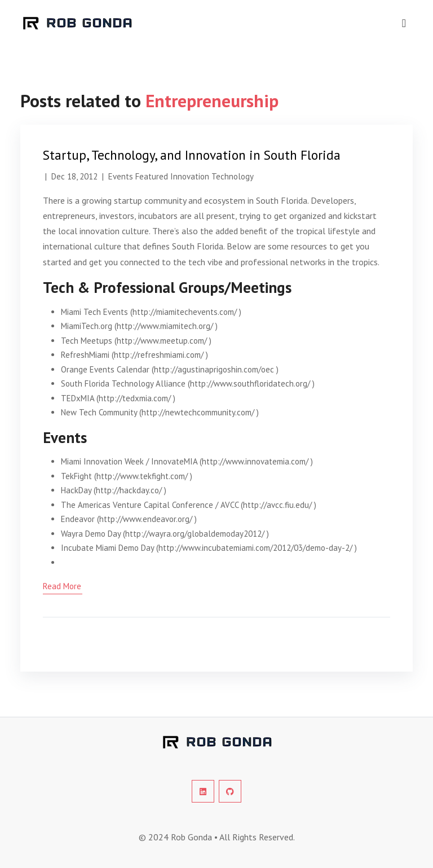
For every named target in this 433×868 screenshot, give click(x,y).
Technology (233, 176)
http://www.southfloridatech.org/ (250, 383)
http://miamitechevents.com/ (185, 312)
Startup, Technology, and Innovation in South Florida (192, 155)
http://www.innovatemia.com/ (255, 461)
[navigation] (404, 23)
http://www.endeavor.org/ (146, 519)
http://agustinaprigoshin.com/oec (214, 369)
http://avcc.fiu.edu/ (277, 505)
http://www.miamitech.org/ (165, 326)
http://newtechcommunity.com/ (198, 412)
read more (62, 586)
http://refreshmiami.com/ (159, 355)
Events (121, 176)
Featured (152, 176)
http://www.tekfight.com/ (142, 476)
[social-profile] (203, 791)
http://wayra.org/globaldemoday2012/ (195, 534)
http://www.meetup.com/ (162, 341)
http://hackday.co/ (129, 490)
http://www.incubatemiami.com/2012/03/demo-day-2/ (255, 548)
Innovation (190, 176)
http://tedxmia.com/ (135, 398)
